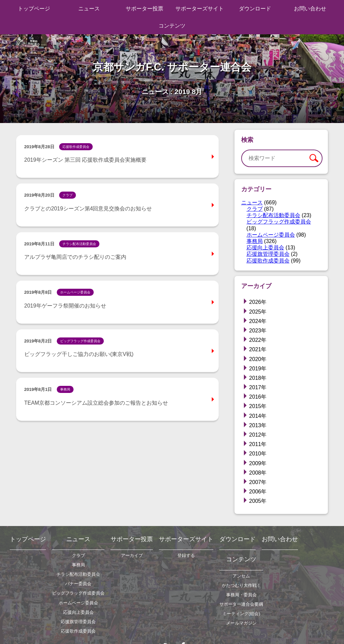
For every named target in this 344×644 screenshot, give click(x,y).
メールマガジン (241, 623)
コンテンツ (172, 26)
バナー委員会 (78, 584)
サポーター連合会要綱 (241, 604)
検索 (314, 158)
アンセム (241, 576)
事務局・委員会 (241, 595)
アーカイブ (132, 555)
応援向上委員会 (265, 248)
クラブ (255, 209)
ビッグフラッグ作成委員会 (279, 222)
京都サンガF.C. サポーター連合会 (172, 67)
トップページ (34, 9)
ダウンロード (255, 9)
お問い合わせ (310, 9)
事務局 (255, 241)
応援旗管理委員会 (268, 254)
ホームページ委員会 (271, 235)
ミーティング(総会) (241, 614)
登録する (186, 555)
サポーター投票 (144, 9)
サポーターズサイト (200, 9)
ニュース (89, 9)
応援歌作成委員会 (268, 261)
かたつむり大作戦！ (241, 585)
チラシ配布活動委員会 (273, 215)
